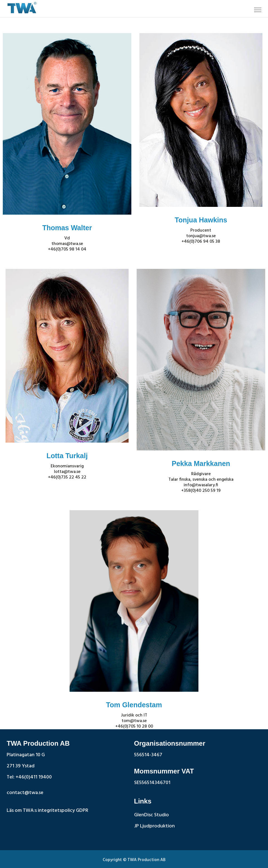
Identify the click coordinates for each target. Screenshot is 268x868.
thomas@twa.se (67, 244)
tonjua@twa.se (201, 236)
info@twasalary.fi (201, 485)
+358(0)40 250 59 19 (201, 491)
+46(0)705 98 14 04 (67, 249)
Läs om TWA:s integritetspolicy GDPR (47, 811)
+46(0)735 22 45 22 (67, 477)
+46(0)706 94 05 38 (201, 242)
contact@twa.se (25, 793)
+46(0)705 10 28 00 (134, 726)
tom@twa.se (134, 721)
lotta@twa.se (67, 472)
